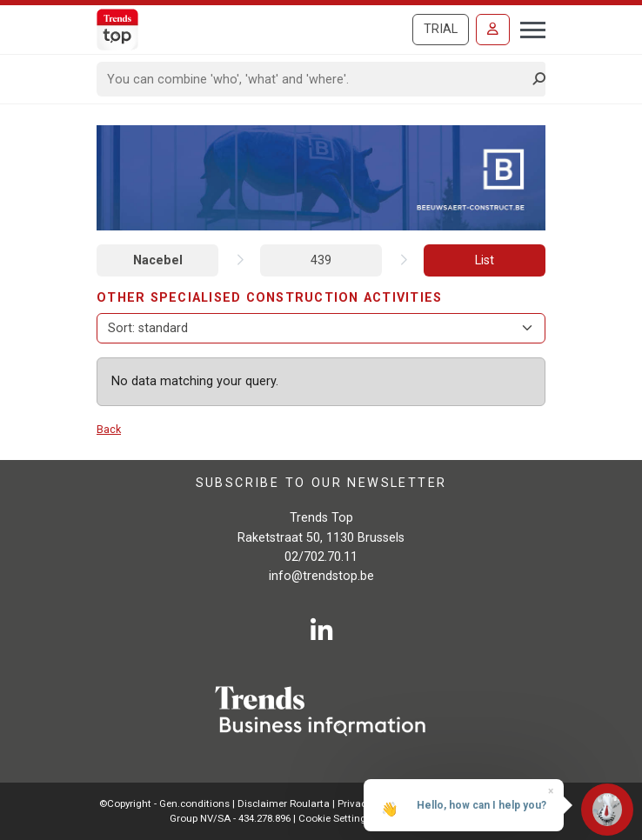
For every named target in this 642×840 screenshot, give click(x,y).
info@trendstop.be (321, 576)
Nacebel (158, 260)
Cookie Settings (336, 818)
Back (109, 429)
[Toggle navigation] (528, 28)
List (485, 260)
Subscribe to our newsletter (321, 483)
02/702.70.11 (321, 557)
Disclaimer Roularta (284, 803)
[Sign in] (493, 30)
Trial (441, 29)
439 (321, 260)
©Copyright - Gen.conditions (164, 803)
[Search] (315, 79)
